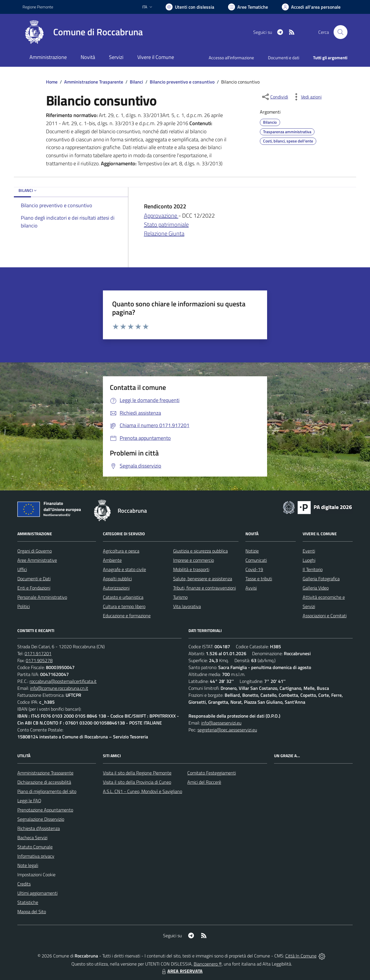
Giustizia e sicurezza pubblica (200, 551)
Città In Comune (301, 956)
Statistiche (28, 902)
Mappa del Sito (32, 912)
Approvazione (161, 215)
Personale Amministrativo (42, 597)
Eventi (309, 551)
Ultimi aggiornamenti (37, 893)
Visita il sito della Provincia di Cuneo (137, 782)
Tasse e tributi (259, 579)
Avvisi (251, 588)
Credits (24, 884)
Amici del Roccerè (204, 782)
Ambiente (112, 560)
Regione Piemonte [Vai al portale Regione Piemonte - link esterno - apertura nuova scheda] (38, 7)
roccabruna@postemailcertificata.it (63, 681)
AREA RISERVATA (182, 971)
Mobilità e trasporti (191, 569)
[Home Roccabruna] (83, 32)
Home (52, 82)
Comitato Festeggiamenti (212, 773)
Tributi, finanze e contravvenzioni (205, 588)
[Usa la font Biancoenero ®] (190, 7)
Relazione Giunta (164, 233)
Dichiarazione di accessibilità (44, 782)
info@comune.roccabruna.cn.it (59, 688)
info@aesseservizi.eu (221, 723)
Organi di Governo (35, 551)
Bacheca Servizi (32, 838)
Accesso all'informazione (231, 58)
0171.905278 (39, 660)
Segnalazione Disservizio (41, 819)
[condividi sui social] (275, 97)
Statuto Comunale (35, 847)
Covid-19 (254, 569)
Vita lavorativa (187, 606)
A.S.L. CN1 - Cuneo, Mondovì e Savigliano (143, 791)
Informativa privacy (36, 856)
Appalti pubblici (117, 579)
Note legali (28, 865)
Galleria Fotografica (321, 579)
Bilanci (136, 82)
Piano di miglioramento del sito (47, 791)
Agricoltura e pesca (121, 551)
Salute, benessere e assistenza (203, 579)
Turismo (180, 597)
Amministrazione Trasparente (94, 82)
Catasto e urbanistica (123, 597)
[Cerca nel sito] (341, 32)
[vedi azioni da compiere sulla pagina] (307, 97)
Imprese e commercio (194, 560)
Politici (24, 606)
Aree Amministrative (37, 560)
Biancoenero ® (208, 964)
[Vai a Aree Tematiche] (248, 7)
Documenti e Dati (34, 579)
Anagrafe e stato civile (124, 569)
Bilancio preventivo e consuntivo (182, 82)
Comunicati (256, 560)
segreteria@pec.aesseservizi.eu (227, 730)
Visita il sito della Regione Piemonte (137, 773)
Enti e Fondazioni (34, 588)
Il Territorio (313, 569)
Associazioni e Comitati (325, 616)
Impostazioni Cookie (36, 875)
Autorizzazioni (116, 588)
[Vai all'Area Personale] (311, 7)
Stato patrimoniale (166, 224)
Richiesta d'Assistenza (39, 828)
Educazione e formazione (127, 616)
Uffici (22, 569)
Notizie (252, 551)
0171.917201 (38, 653)
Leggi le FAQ (29, 801)
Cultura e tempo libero (124, 606)
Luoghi (309, 560)
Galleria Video (316, 588)
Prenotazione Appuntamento (45, 810)
